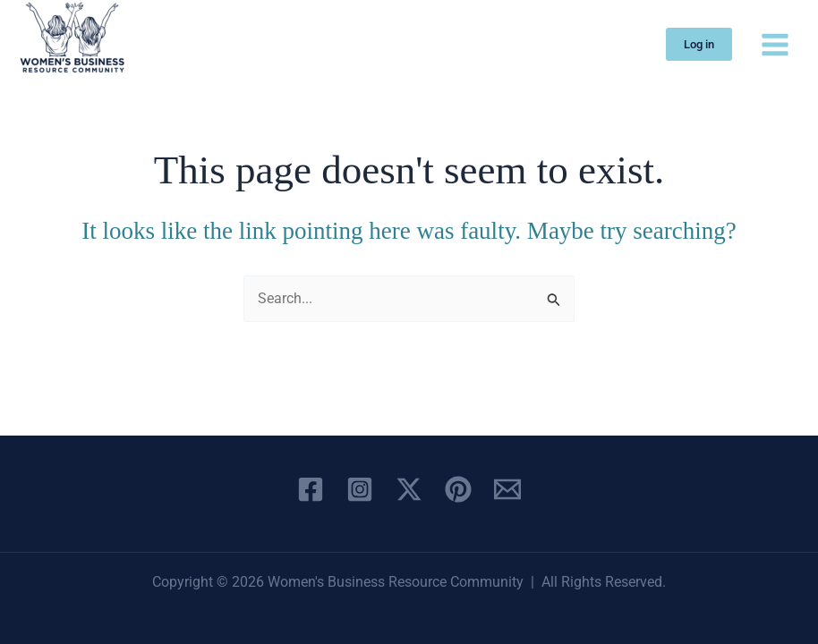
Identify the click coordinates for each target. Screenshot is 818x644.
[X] (409, 489)
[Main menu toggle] (775, 44)
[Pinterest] (458, 489)
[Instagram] (360, 489)
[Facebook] (311, 489)
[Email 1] (507, 489)
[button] (699, 44)
